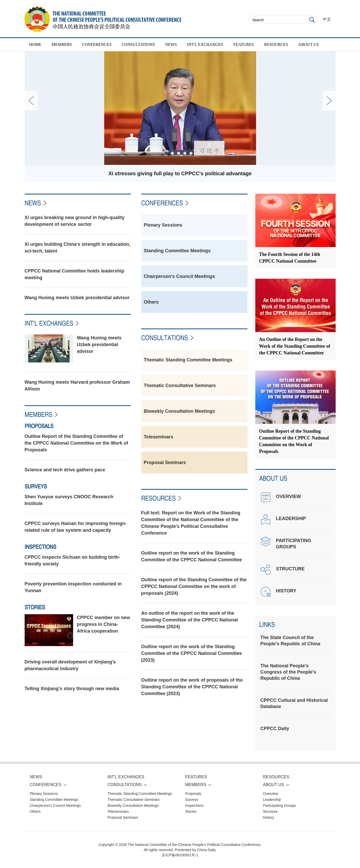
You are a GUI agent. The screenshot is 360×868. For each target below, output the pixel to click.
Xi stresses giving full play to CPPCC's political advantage (180, 173)
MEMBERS (62, 44)
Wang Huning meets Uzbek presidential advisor (77, 298)
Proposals (39, 426)
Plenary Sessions (163, 225)
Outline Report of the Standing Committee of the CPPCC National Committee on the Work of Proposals (76, 443)
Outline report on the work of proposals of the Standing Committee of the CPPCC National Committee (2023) (192, 687)
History (269, 817)
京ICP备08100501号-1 (180, 855)
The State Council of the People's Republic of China (290, 641)
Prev (31, 100)
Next (329, 100)
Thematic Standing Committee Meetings (188, 360)
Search (312, 20)
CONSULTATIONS (138, 44)
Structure (270, 811)
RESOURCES (276, 44)
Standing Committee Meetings (177, 251)
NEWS (171, 44)
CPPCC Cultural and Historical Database (294, 703)
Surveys (36, 486)
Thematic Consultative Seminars (180, 386)
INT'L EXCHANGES (205, 44)
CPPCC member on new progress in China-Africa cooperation (104, 624)
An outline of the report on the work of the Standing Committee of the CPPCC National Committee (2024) (190, 620)
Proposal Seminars (165, 463)
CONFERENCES (97, 44)
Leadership (272, 800)
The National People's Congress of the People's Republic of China (288, 672)
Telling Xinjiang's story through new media (72, 689)
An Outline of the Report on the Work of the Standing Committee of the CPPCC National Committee (295, 346)
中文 (327, 19)
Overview (271, 794)
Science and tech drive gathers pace (65, 470)
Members (38, 414)
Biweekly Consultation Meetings (179, 411)
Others (151, 302)
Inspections (40, 547)
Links (267, 624)
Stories (35, 607)
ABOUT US (309, 44)
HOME (35, 44)
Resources (158, 498)
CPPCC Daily (275, 729)
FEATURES (244, 44)
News (33, 203)
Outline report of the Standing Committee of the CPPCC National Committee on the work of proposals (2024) (194, 586)
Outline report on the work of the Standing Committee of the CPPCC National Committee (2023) (192, 653)
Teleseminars (159, 437)
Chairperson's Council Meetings (179, 276)
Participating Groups (280, 806)
